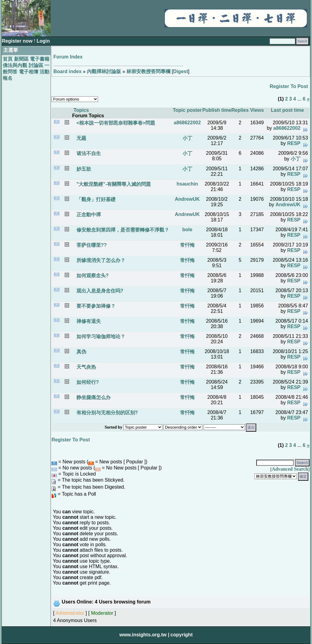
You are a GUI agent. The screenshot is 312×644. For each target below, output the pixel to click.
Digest (181, 71)
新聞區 (21, 59)
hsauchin (187, 184)
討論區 (36, 65)
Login (43, 41)
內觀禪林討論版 (104, 71)
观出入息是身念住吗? (99, 291)
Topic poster (187, 110)
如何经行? (87, 382)
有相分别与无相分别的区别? (106, 413)
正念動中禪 (88, 215)
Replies (240, 110)
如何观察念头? (92, 276)
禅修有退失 (88, 321)
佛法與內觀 (15, 65)
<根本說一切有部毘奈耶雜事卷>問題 (115, 123)
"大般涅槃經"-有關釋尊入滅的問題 (113, 184)
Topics (81, 110)
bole (187, 230)
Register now (18, 41)
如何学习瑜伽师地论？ (100, 336)
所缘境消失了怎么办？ (100, 260)
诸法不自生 (88, 153)
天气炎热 (85, 367)
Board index (67, 71)
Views (257, 110)
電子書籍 (40, 59)
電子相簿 (29, 72)
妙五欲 (83, 169)
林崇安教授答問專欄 (148, 71)
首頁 (8, 59)
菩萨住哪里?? (91, 245)
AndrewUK (187, 199)
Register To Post (289, 86)
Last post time (287, 110)
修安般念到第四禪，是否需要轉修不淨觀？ (122, 230)
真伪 (80, 352)
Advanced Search (290, 469)
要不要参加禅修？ (95, 306)
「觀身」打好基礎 (95, 199)
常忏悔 (187, 245)
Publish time (217, 110)
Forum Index (68, 57)
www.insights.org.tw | (144, 635)
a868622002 (187, 123)
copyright (181, 635)
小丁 (187, 138)
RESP (294, 143)
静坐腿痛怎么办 (93, 397)
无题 (80, 138)
